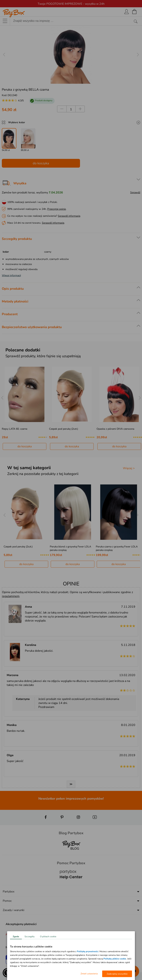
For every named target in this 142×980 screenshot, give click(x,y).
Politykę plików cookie (115, 959)
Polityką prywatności (88, 951)
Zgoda (16, 937)
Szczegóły (30, 937)
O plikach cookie (48, 937)
